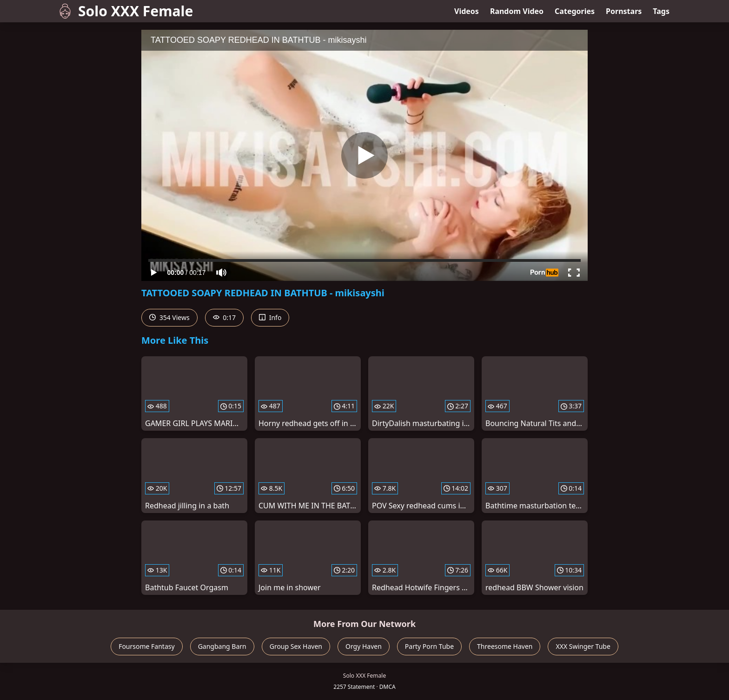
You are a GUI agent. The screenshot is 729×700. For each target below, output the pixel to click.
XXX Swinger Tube (583, 646)
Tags (661, 11)
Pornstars (624, 11)
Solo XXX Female (125, 11)
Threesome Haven (505, 646)
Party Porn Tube (429, 646)
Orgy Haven (364, 646)
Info (270, 317)
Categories (575, 11)
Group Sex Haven (296, 646)
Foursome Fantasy (147, 646)
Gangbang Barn (222, 646)
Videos (467, 11)
